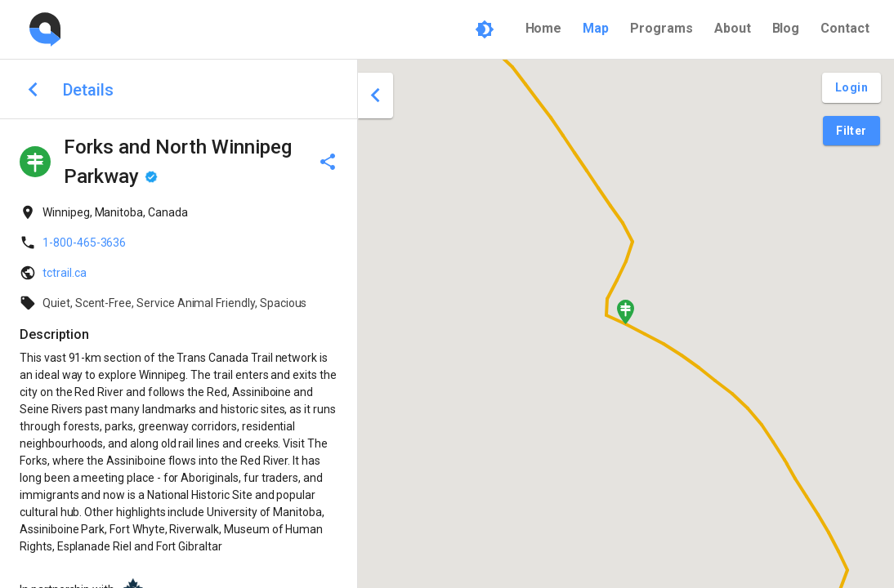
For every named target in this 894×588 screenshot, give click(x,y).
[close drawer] (375, 96)
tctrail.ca (65, 273)
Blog (786, 28)
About (733, 28)
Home (544, 28)
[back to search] (33, 89)
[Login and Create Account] (852, 88)
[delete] (328, 162)
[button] (626, 312)
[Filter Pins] (851, 131)
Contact (845, 28)
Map (596, 28)
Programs (662, 28)
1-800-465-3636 (84, 243)
